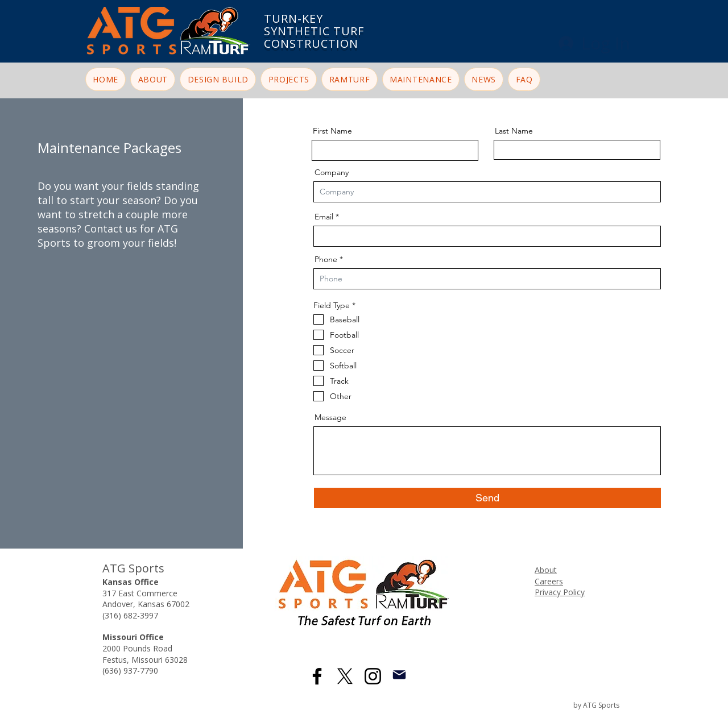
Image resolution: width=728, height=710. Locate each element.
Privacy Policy (560, 592)
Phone (326, 259)
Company (332, 172)
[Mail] (399, 675)
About (546, 570)
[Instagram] (373, 676)
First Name (332, 131)
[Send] (487, 498)
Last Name (514, 131)
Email (324, 217)
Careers (549, 581)
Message (330, 417)
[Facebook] (317, 676)
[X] (345, 676)
